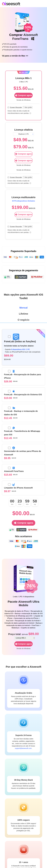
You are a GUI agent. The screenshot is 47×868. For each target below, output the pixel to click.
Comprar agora (23, 154)
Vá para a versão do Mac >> (15, 56)
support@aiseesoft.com (23, 748)
